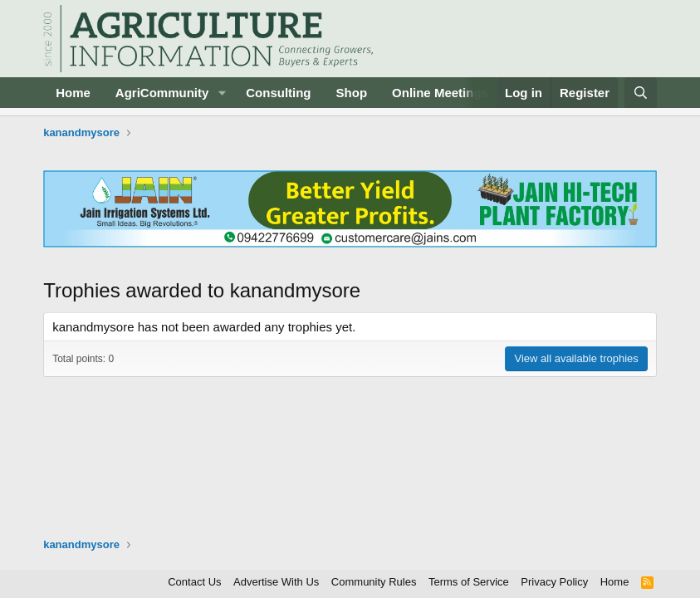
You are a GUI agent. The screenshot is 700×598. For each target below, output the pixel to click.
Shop (352, 93)
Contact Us (194, 582)
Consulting (278, 93)
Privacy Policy (554, 582)
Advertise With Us (276, 582)
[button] (222, 93)
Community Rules (374, 582)
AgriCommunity (162, 93)
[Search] (641, 93)
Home (73, 93)
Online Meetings (440, 93)
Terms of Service (469, 582)
